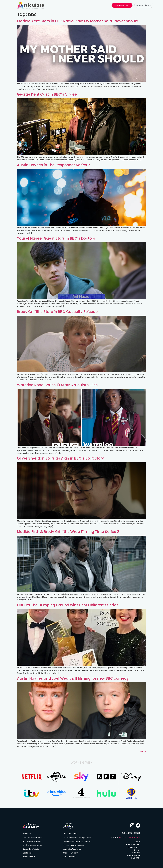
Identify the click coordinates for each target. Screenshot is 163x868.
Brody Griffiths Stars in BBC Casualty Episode (57, 312)
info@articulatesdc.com (130, 837)
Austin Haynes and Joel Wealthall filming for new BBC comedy (73, 678)
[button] (144, 5)
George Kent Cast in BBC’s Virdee (47, 94)
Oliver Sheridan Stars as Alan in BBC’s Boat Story (60, 458)
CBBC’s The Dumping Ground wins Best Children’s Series (68, 605)
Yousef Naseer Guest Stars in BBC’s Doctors (56, 238)
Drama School (144, 5)
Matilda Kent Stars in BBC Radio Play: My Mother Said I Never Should (78, 21)
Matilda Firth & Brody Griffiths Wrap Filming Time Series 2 (68, 532)
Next (143, 751)
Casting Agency (122, 5)
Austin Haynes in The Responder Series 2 (54, 165)
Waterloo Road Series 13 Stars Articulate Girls (57, 385)
